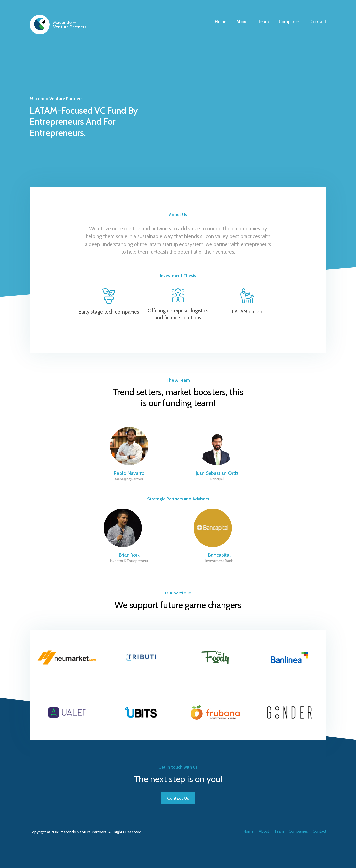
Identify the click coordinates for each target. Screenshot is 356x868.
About (242, 22)
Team (263, 22)
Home (221, 22)
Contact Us (178, 798)
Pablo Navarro (129, 473)
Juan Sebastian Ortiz (217, 473)
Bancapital (219, 555)
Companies (290, 22)
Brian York (129, 555)
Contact (318, 22)
